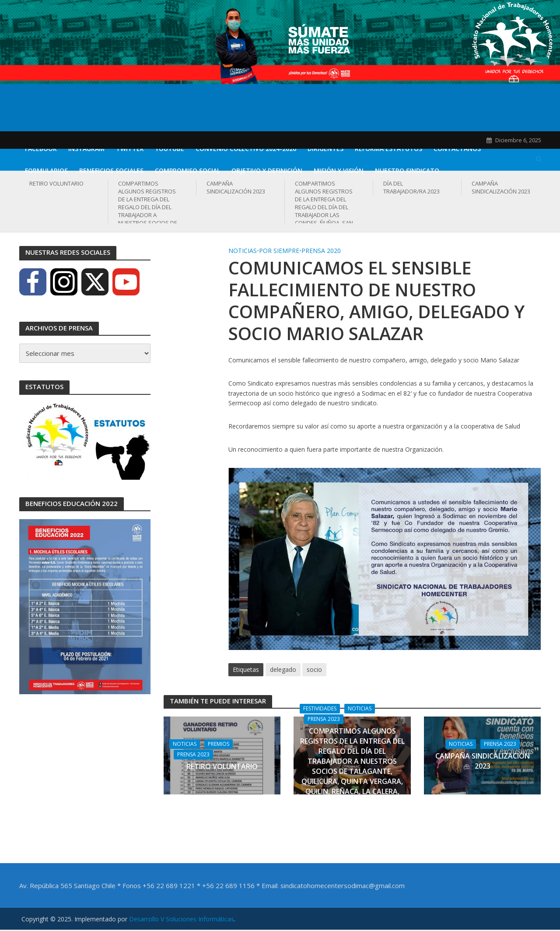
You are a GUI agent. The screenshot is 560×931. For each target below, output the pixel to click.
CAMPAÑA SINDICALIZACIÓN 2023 (236, 187)
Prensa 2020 (321, 251)
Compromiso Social (187, 170)
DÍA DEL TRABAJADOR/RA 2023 (411, 187)
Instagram (86, 149)
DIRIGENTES (325, 149)
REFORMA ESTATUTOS (388, 149)
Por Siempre (279, 251)
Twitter (130, 149)
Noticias (243, 251)
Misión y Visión (339, 170)
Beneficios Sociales (111, 170)
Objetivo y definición (267, 170)
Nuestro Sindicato (407, 170)
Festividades (320, 708)
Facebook (41, 149)
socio (314, 669)
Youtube (170, 149)
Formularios (46, 170)
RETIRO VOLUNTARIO (56, 183)
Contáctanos (457, 149)
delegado (283, 669)
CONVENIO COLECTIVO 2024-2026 (246, 149)
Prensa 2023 (193, 754)
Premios (219, 744)
